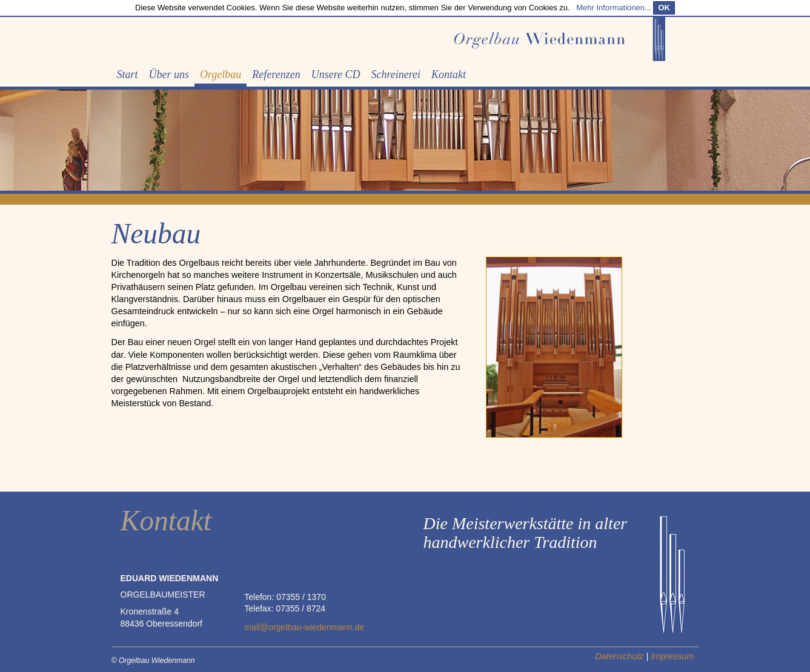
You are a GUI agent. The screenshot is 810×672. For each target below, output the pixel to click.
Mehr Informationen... (614, 8)
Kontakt (449, 74)
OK (664, 8)
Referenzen (276, 74)
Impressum (672, 656)
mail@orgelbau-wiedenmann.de (304, 627)
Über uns (169, 74)
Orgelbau (221, 74)
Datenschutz (620, 656)
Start (128, 74)
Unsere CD (336, 74)
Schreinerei (396, 74)
